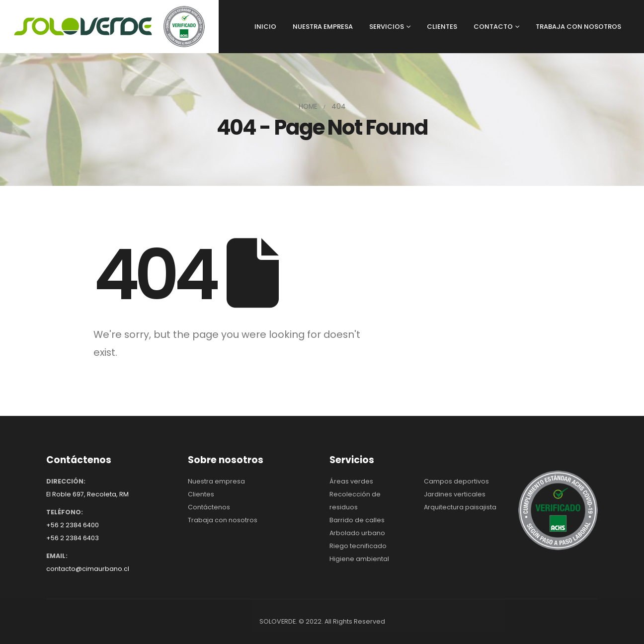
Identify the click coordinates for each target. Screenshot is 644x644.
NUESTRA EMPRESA (323, 27)
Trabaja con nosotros (223, 520)
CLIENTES (442, 27)
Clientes (201, 494)
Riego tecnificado (358, 546)
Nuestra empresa (216, 481)
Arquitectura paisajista (460, 507)
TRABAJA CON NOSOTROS (578, 27)
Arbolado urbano (357, 533)
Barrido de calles (357, 520)
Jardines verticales (455, 494)
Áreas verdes (351, 481)
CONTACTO (493, 27)
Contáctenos (209, 507)
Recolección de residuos (355, 501)
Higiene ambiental (359, 559)
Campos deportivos (456, 481)
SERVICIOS (387, 27)
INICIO (265, 27)
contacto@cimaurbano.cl (88, 569)
